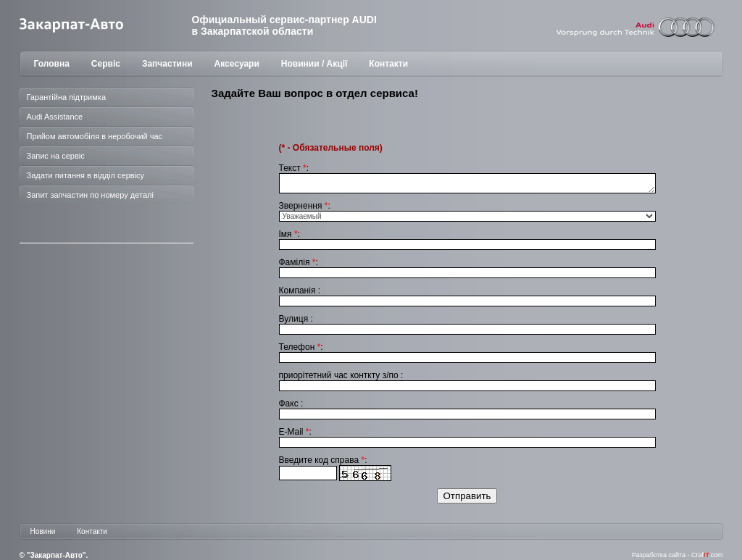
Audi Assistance (55, 117)
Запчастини (167, 64)
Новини (43, 531)
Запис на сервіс (56, 156)
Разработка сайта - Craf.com (678, 555)
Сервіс (106, 64)
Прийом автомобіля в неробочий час (95, 136)
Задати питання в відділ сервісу (86, 175)
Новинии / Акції (314, 64)
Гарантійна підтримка (67, 97)
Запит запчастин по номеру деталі (90, 195)
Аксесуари (237, 64)
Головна (52, 64)
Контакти (388, 64)
